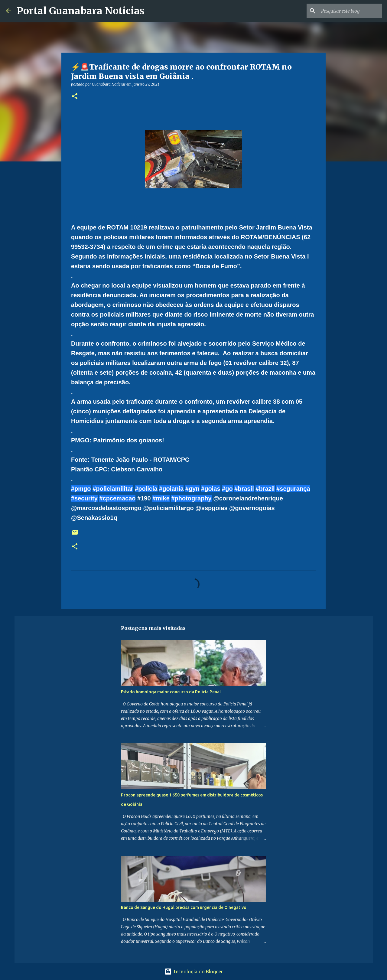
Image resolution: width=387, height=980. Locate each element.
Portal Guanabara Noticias (81, 11)
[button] (75, 97)
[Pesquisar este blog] (350, 11)
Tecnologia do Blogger (194, 972)
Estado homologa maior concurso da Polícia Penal (171, 692)
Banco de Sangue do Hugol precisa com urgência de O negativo (184, 907)
